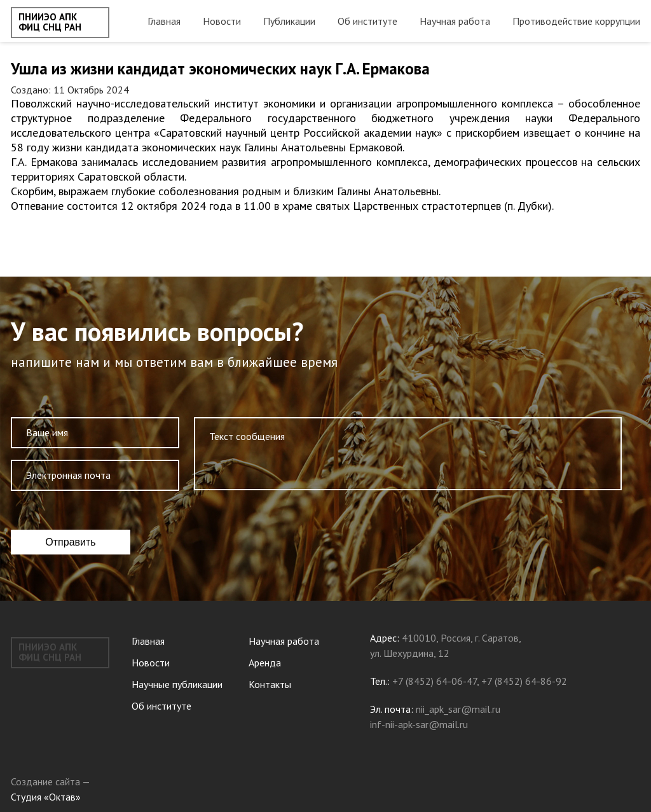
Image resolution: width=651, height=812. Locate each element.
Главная (164, 21)
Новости (222, 21)
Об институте (367, 21)
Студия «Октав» (46, 797)
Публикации (289, 21)
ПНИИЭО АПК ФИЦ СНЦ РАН (50, 22)
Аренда (265, 663)
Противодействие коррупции (576, 21)
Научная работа (455, 21)
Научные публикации (177, 684)
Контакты (270, 684)
